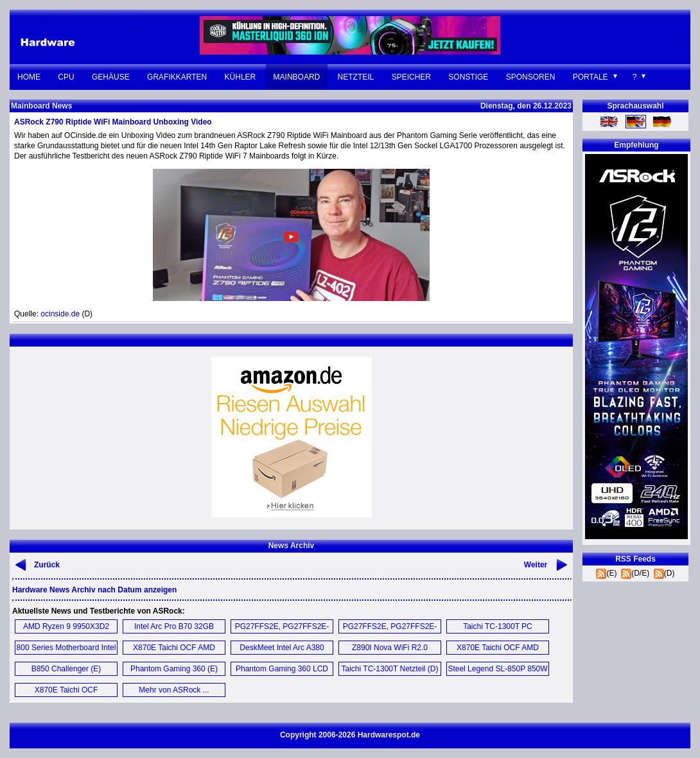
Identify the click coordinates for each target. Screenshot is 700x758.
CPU (66, 77)
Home (29, 77)
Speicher (411, 77)
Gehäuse (111, 77)
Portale (591, 77)
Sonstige (468, 77)
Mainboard (297, 77)
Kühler (241, 77)
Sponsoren (531, 77)
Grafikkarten (177, 77)
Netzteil (356, 77)
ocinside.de (60, 314)
